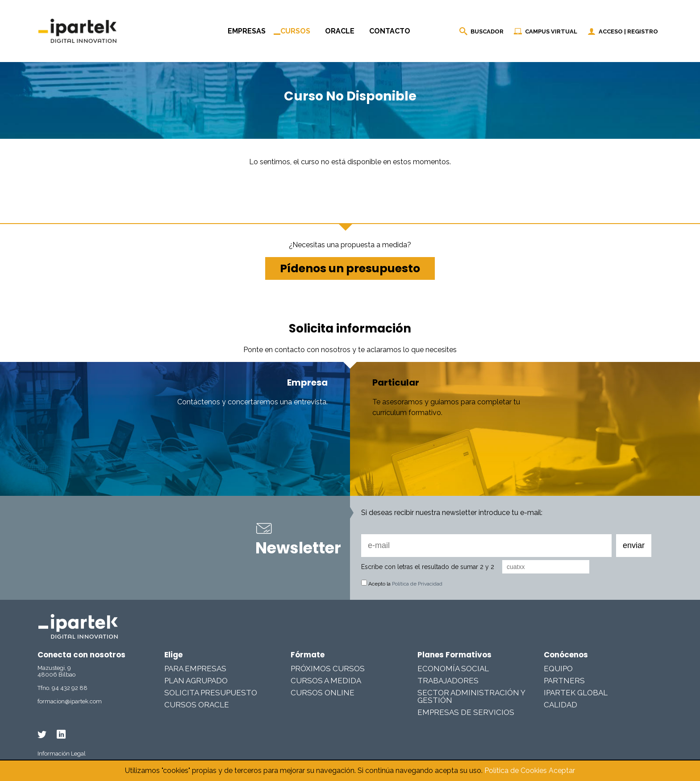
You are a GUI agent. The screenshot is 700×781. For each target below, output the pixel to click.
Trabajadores (448, 681)
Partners (564, 681)
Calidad (560, 705)
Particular (396, 382)
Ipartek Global (576, 693)
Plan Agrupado (196, 681)
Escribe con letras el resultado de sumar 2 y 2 (428, 567)
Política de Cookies (516, 771)
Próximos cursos (328, 669)
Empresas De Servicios (466, 712)
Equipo (558, 669)
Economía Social (453, 669)
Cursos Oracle (197, 705)
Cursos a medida (326, 681)
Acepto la (402, 584)
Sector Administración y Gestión (471, 696)
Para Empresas (195, 669)
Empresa (307, 382)
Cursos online (323, 693)
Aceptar (562, 771)
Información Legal (62, 754)
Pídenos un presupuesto (350, 268)
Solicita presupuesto (211, 693)
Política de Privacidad (417, 584)
